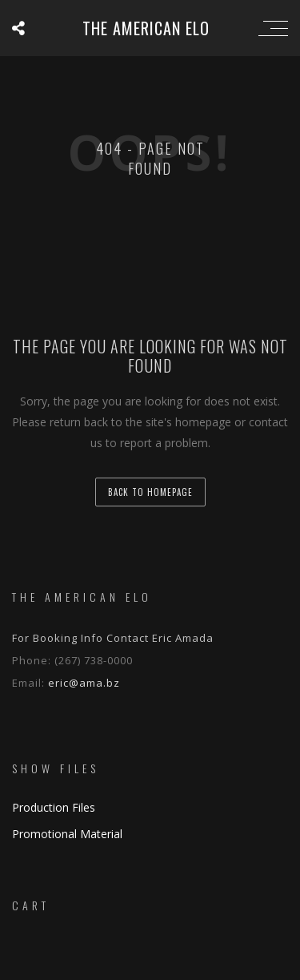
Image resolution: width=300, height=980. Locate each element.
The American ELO (146, 28)
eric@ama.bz (84, 683)
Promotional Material (67, 834)
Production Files (54, 807)
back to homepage (150, 492)
